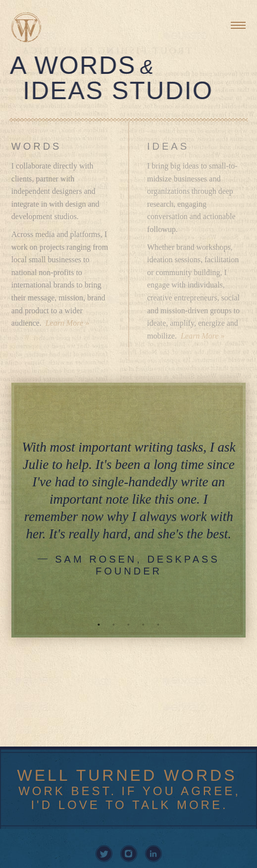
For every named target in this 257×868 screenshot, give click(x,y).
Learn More (64, 323)
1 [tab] (99, 625)
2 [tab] (114, 625)
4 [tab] (144, 625)
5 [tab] (158, 625)
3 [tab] (129, 625)
